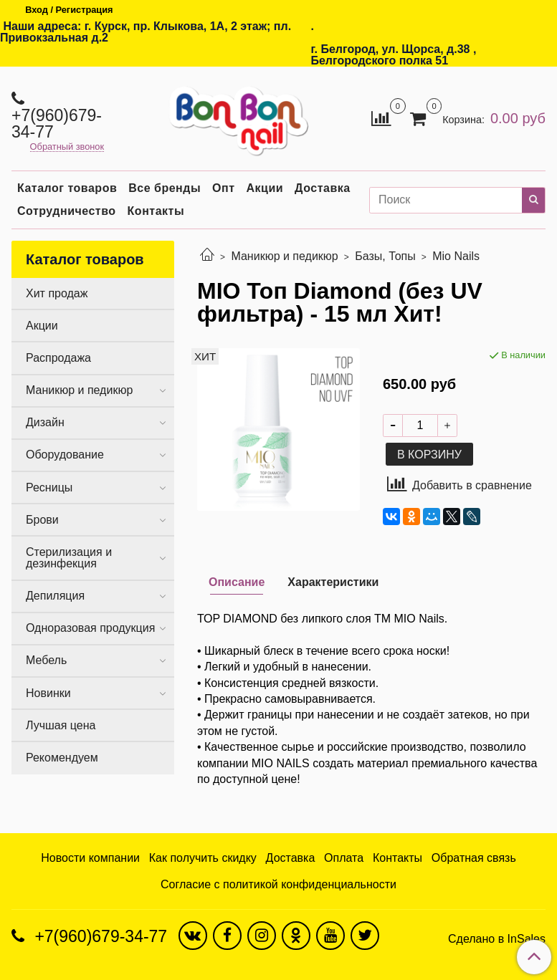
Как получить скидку (203, 858)
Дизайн (45, 422)
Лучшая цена (61, 725)
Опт (223, 188)
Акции (265, 188)
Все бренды (165, 188)
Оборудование (65, 455)
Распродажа (58, 358)
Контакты (156, 211)
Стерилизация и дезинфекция (69, 558)
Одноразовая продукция (90, 628)
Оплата (344, 858)
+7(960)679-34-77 (57, 124)
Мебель (46, 660)
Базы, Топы (385, 256)
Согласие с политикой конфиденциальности (278, 884)
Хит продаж (57, 293)
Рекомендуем (62, 758)
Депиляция (55, 596)
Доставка (323, 188)
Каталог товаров (67, 188)
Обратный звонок (67, 147)
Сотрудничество (67, 211)
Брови (42, 520)
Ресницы (49, 487)
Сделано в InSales (497, 939)
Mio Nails (456, 256)
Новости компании (90, 858)
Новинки (48, 693)
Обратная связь (474, 858)
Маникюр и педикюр (284, 256)
